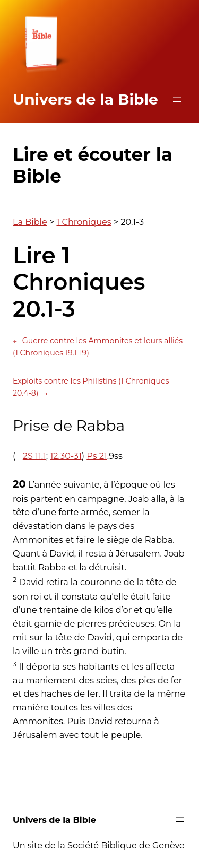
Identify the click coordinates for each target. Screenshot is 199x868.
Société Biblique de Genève (126, 845)
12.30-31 (66, 456)
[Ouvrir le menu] (177, 100)
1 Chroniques (84, 222)
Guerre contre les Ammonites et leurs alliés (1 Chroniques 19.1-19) (98, 346)
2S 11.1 (34, 456)
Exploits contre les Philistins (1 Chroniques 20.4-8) (91, 388)
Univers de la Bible (85, 99)
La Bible (30, 222)
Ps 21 (97, 456)
